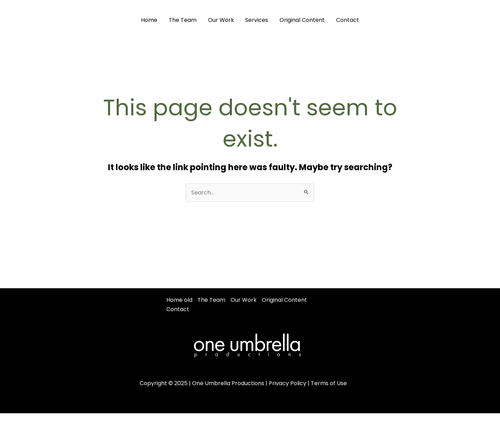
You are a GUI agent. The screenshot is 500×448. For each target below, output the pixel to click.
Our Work (221, 20)
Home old (179, 300)
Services (257, 20)
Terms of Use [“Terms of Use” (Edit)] (329, 383)
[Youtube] (482, 20)
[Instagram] (466, 20)
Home (150, 20)
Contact (347, 20)
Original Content (302, 20)
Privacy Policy (287, 383)
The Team (183, 20)
